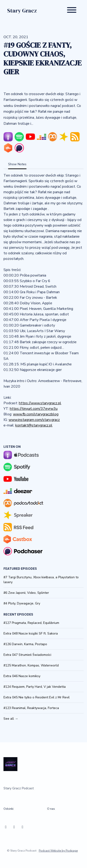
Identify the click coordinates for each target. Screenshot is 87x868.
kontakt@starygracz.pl (34, 425)
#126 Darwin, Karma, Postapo (25, 644)
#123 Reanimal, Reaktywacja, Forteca (31, 708)
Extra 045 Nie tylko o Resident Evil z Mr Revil (37, 697)
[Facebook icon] (6, 827)
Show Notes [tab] (17, 164)
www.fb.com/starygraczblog (36, 414)
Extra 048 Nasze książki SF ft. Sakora (31, 633)
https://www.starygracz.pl (40, 403)
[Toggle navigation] (72, 11)
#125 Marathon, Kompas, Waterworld (31, 665)
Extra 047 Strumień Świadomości (27, 655)
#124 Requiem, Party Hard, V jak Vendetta (35, 687)
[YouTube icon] (23, 827)
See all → (11, 719)
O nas (51, 809)
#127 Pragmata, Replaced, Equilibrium (31, 623)
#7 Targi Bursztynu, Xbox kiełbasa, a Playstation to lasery (41, 580)
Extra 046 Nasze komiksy (22, 676)
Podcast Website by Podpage (58, 851)
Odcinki (8, 809)
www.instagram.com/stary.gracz (34, 420)
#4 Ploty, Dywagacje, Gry (22, 603)
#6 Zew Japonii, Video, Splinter (26, 593)
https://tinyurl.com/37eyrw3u (34, 409)
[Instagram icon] (14, 827)
